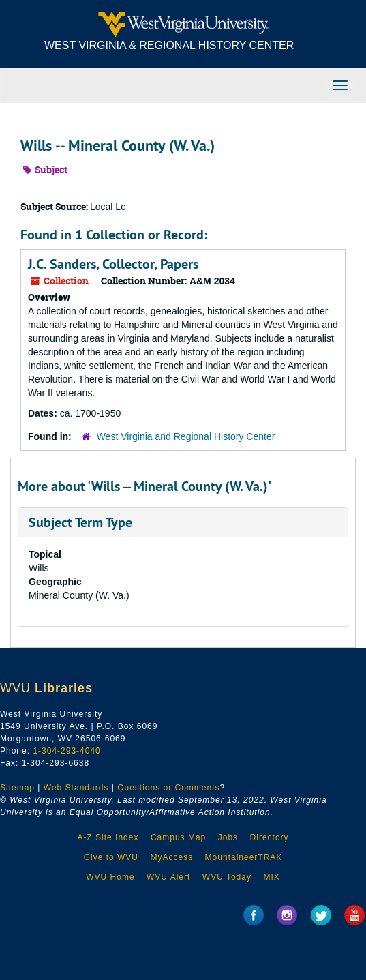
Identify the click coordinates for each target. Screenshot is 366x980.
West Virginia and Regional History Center (186, 436)
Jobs (228, 837)
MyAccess (171, 857)
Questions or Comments (168, 788)
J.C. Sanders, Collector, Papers (113, 264)
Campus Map (178, 837)
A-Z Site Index (108, 837)
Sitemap (17, 788)
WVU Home (110, 877)
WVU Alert (168, 877)
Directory (270, 837)
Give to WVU (111, 857)
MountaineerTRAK (244, 857)
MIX (271, 877)
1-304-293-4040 (66, 751)
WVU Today (227, 877)
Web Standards (76, 788)
